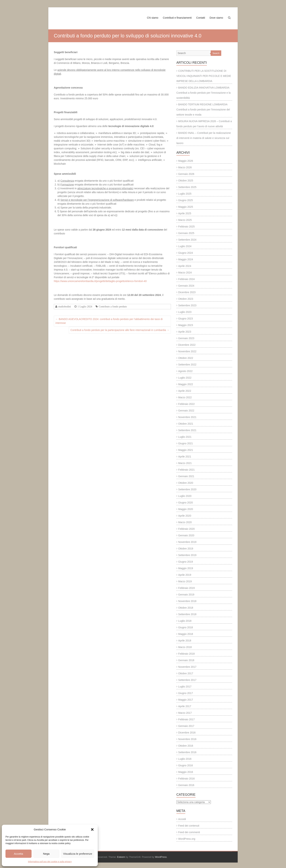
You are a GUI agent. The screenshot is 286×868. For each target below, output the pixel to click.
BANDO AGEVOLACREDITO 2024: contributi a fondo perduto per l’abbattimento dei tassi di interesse (109, 321)
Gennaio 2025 (186, 233)
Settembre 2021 (187, 430)
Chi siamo (153, 18)
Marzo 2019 (185, 581)
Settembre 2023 (187, 305)
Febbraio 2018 (186, 654)
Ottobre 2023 (186, 299)
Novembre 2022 (187, 351)
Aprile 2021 (185, 457)
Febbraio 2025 (186, 227)
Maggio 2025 (186, 207)
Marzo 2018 (185, 647)
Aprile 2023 (185, 332)
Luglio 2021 (185, 437)
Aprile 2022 (185, 391)
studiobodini (65, 306)
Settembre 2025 (187, 187)
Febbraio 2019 (186, 588)
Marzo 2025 (185, 220)
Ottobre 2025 (186, 181)
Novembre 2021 (187, 417)
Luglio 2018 (185, 621)
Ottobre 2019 (186, 549)
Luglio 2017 (185, 687)
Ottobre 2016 (186, 746)
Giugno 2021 (185, 443)
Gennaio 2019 (186, 595)
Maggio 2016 (186, 772)
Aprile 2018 (185, 641)
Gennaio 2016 (186, 785)
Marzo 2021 (185, 463)
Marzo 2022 (185, 397)
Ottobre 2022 (186, 358)
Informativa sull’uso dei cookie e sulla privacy (50, 862)
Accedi (182, 819)
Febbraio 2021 (186, 470)
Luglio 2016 (185, 759)
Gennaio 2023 (186, 338)
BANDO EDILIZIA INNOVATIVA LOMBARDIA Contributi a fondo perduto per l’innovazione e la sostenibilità (203, 93)
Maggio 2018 (186, 634)
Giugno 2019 (185, 562)
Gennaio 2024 (186, 286)
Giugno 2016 (185, 765)
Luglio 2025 (185, 194)
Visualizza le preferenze (78, 854)
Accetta (18, 854)
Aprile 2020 (185, 516)
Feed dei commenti (189, 832)
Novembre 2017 (187, 667)
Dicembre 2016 (187, 733)
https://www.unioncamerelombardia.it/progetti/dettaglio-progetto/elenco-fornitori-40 (100, 281)
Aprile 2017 (185, 706)
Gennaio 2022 (186, 411)
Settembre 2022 (187, 365)
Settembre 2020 (187, 489)
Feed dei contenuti (189, 826)
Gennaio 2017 (186, 726)
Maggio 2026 (186, 161)
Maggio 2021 (186, 450)
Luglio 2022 (185, 378)
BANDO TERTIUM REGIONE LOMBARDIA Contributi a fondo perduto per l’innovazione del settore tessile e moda (203, 110)
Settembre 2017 (187, 680)
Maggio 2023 (186, 325)
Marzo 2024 (185, 273)
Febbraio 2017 (186, 719)
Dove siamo (216, 18)
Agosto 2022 (185, 371)
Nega (46, 854)
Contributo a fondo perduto (113, 306)
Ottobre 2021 (186, 424)
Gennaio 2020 (186, 535)
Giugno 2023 (185, 319)
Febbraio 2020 (186, 529)
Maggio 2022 (186, 384)
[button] (92, 829)
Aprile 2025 (185, 213)
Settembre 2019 (187, 555)
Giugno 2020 (185, 503)
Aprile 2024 (185, 266)
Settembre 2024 (187, 240)
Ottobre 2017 (186, 673)
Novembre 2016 (187, 739)
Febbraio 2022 (186, 404)
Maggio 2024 (186, 259)
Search (216, 53)
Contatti (201, 18)
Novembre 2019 (187, 542)
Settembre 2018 (187, 614)
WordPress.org (187, 839)
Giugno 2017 (185, 693)
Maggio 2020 (186, 509)
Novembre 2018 (187, 601)
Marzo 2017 (185, 713)
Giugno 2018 (185, 627)
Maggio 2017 (186, 700)
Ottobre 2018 (186, 608)
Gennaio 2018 (186, 660)
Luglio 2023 (185, 312)
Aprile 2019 (185, 575)
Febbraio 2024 (186, 279)
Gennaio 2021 (186, 476)
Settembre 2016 (187, 752)
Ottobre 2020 (186, 483)
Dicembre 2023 (187, 292)
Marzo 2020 (185, 522)
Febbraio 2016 (186, 779)
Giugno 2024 (185, 253)
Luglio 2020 (185, 496)
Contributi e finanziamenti (177, 18)
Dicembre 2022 (187, 345)
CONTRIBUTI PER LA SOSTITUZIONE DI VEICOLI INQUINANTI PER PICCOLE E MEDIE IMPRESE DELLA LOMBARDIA (204, 76)
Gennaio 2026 (186, 174)
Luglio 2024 (185, 246)
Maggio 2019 (186, 568)
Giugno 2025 (185, 200)
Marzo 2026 (185, 167)
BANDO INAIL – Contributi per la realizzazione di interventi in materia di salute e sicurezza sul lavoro (204, 138)
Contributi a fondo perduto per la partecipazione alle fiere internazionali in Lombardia (120, 330)
